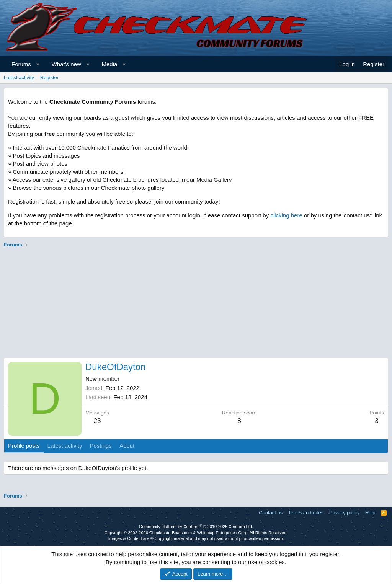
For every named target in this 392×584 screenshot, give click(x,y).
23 (97, 421)
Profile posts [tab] (24, 446)
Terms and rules (306, 513)
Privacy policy (344, 513)
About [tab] (127, 446)
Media (110, 64)
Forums (21, 64)
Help (370, 513)
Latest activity (19, 77)
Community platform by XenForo (196, 527)
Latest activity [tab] (65, 446)
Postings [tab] (101, 446)
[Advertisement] (196, 304)
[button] (38, 64)
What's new (66, 64)
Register (49, 77)
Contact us (271, 513)
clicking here (286, 215)
